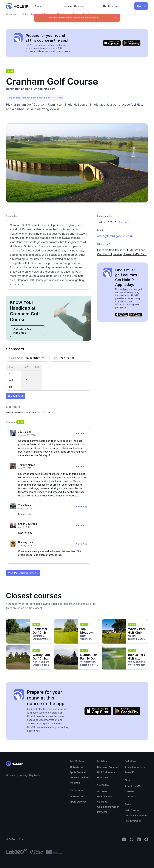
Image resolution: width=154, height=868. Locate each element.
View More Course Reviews (23, 573)
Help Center (132, 810)
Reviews (102, 812)
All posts (102, 791)
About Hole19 (133, 786)
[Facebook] (146, 839)
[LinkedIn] (139, 839)
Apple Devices (78, 772)
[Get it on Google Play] (131, 43)
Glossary (102, 777)
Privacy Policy (133, 821)
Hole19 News (105, 796)
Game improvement (109, 807)
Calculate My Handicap (22, 331)
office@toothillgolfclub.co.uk (115, 236)
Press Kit (130, 772)
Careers (130, 791)
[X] (131, 839)
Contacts (130, 796)
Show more (124, 222)
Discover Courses (108, 767)
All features (76, 767)
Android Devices (79, 777)
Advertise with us (135, 767)
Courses (102, 802)
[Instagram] (124, 839)
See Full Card (15, 396)
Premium (75, 783)
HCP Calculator (106, 772)
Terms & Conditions (136, 816)
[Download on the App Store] (112, 43)
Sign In (141, 6)
